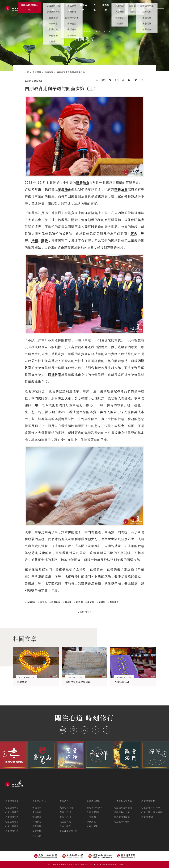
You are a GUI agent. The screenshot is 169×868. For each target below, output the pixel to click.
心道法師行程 (12, 831)
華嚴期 (102, 602)
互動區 (132, 7)
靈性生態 (37, 812)
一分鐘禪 (91, 817)
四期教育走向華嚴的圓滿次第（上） (74, 72)
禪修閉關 (37, 836)
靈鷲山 (43, 602)
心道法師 (31, 602)
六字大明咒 (65, 826)
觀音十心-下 (66, 817)
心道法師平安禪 (95, 807)
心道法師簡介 (12, 812)
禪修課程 (91, 821)
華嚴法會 (65, 190)
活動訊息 (145, 7)
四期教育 (50, 72)
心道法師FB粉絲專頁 (152, 812)
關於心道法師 (53, 7)
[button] (4, 754)
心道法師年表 (12, 817)
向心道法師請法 (122, 817)
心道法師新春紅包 (29, 7)
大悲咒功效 (65, 821)
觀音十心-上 (66, 812)
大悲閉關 (37, 826)
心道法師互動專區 (123, 801)
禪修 (95, 7)
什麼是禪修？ (94, 812)
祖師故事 (37, 817)
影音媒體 (120, 7)
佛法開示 (37, 807)
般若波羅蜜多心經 (69, 831)
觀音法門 (64, 801)
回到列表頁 (85, 612)
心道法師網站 (12, 807)
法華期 (90, 602)
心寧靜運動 (93, 826)
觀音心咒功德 (66, 807)
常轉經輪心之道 (122, 812)
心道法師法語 (12, 826)
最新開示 (37, 72)
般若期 (79, 602)
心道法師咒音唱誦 (123, 807)
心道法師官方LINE (151, 807)
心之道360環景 (122, 821)
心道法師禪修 (94, 801)
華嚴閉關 (37, 831)
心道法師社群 (148, 801)
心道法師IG (147, 817)
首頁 (27, 72)
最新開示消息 (39, 801)
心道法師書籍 (12, 821)
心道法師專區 (12, 801)
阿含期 (68, 602)
